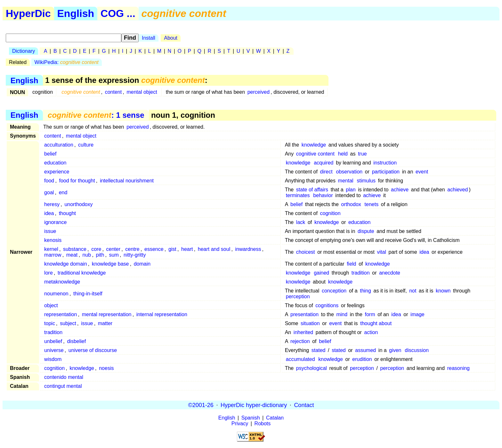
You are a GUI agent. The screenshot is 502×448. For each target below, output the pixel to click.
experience (57, 172)
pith (100, 255)
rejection (300, 341)
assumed (365, 350)
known (443, 291)
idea (49, 213)
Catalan (275, 418)
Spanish (251, 418)
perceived (259, 92)
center (113, 249)
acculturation (59, 145)
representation (61, 314)
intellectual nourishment (127, 181)
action (371, 332)
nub (87, 255)
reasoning (458, 368)
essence (154, 249)
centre (132, 249)
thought (67, 213)
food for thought (77, 181)
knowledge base (110, 264)
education (55, 163)
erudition (362, 359)
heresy (52, 204)
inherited (303, 332)
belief (50, 154)
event (422, 172)
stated (319, 350)
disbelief (76, 341)
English (76, 13)
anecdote (390, 273)
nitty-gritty (135, 255)
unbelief (53, 341)
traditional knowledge (82, 273)
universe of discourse (93, 350)
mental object (142, 92)
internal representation (162, 314)
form (370, 314)
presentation (304, 314)
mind (342, 314)
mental (346, 181)
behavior (323, 195)
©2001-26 (201, 405)
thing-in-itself (88, 294)
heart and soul (214, 249)
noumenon (56, 294)
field (351, 264)
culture (86, 145)
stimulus (366, 181)
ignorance (55, 222)
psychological (312, 368)
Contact (304, 405)
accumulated (300, 359)
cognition (330, 213)
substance (75, 249)
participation (386, 172)
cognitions (327, 305)
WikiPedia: (67, 62)
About (171, 38)
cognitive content (315, 154)
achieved (457, 190)
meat (72, 255)
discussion (417, 350)
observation (349, 172)
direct (326, 172)
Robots (263, 424)
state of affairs (312, 190)
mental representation (107, 314)
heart (187, 249)
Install (149, 38)
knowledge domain (65, 264)
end (63, 192)
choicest (306, 252)
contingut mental (63, 386)
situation (310, 323)
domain (142, 264)
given (395, 350)
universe (54, 350)
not (413, 291)
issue (50, 231)
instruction (385, 163)
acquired (324, 163)
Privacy (240, 424)
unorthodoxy (78, 204)
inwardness (248, 249)
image (417, 314)
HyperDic (28, 13)
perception (298, 296)
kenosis (53, 240)
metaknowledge (62, 282)
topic (50, 323)
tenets (372, 204)
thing (365, 291)
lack (301, 222)
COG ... (118, 13)
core (96, 249)
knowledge (314, 145)
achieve (400, 190)
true (362, 154)
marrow (53, 255)
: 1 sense (96, 115)
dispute (366, 231)
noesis (106, 368)
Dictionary (24, 51)
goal (49, 192)
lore (49, 273)
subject (68, 323)
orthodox (351, 204)
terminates (298, 195)
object (51, 305)
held (343, 154)
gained (321, 273)
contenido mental (64, 377)
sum (114, 255)
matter (105, 323)
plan (351, 190)
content (113, 92)
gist (172, 249)
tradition (361, 273)
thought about (376, 323)
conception (334, 291)
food (49, 181)
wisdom (53, 359)
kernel (51, 249)
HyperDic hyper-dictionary (254, 405)
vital (382, 252)
